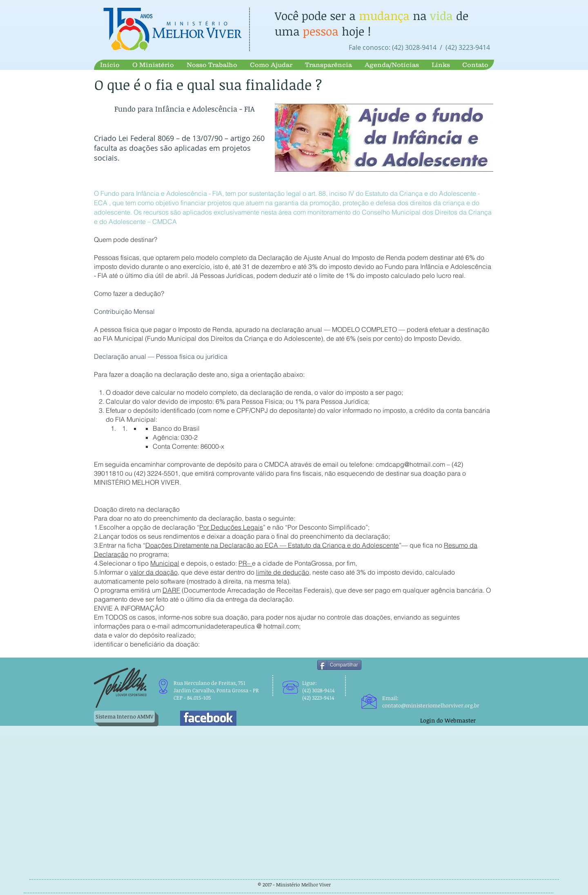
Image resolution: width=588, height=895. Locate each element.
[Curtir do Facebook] (433, 677)
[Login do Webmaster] (448, 720)
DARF (171, 590)
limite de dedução (283, 572)
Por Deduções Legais (231, 527)
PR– (245, 563)
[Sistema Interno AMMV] (124, 717)
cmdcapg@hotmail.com (410, 464)
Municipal (165, 563)
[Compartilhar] (339, 665)
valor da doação (154, 572)
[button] (153, 65)
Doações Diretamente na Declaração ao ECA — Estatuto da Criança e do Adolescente (272, 545)
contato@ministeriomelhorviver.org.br (431, 705)
